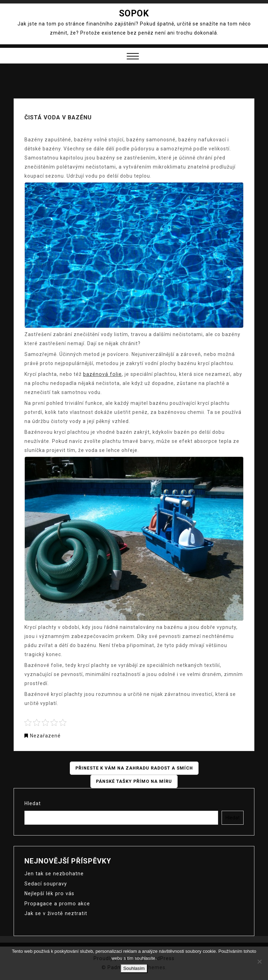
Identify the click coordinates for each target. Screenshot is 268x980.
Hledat (33, 803)
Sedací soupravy (45, 883)
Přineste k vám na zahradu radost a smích (134, 768)
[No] (259, 962)
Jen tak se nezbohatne (53, 874)
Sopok (134, 13)
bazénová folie (102, 374)
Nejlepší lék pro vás (49, 893)
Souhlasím (134, 968)
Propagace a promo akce (56, 903)
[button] (133, 57)
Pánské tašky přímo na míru (134, 781)
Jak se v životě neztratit (55, 913)
